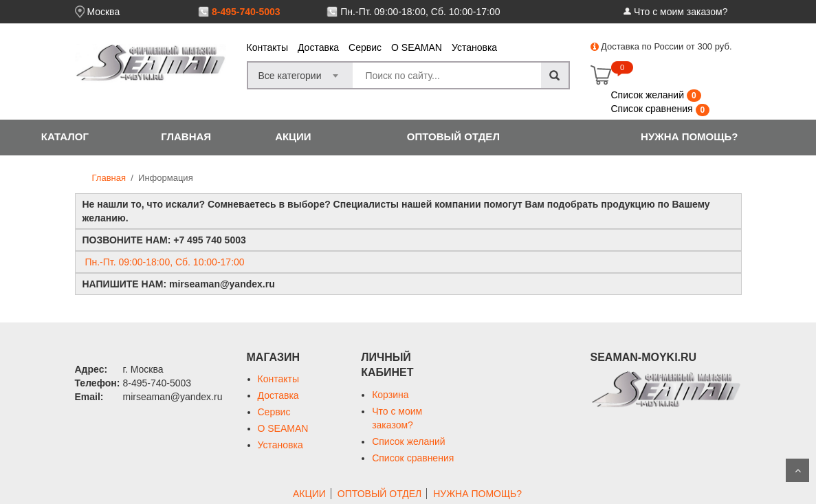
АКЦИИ (293, 136)
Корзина (390, 395)
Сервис (365, 47)
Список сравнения (653, 109)
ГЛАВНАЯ (186, 136)
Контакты (267, 47)
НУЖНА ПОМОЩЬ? (689, 136)
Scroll (797, 470)
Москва (103, 12)
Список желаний (649, 95)
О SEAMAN (417, 47)
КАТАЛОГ (65, 136)
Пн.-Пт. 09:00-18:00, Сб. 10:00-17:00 (420, 12)
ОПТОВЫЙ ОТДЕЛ (453, 136)
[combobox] (300, 72)
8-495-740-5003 (246, 12)
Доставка (318, 47)
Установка (474, 47)
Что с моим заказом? (681, 12)
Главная (109, 178)
